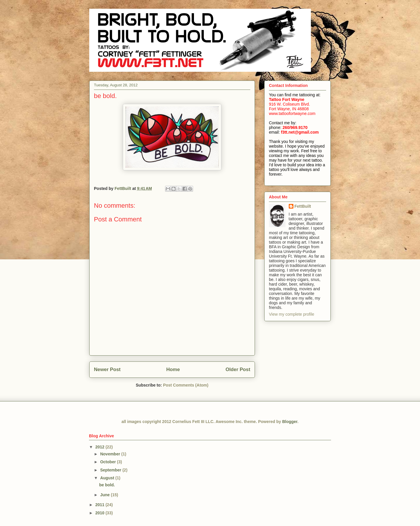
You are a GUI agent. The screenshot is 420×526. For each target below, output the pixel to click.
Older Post (238, 369)
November (111, 454)
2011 (100, 505)
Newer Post (107, 369)
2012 (100, 447)
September (111, 470)
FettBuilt (303, 206)
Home (173, 369)
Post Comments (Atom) (186, 385)
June (105, 495)
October (108, 462)
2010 (100, 513)
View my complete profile (292, 314)
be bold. (107, 485)
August (108, 478)
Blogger (290, 422)
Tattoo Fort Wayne (287, 99)
